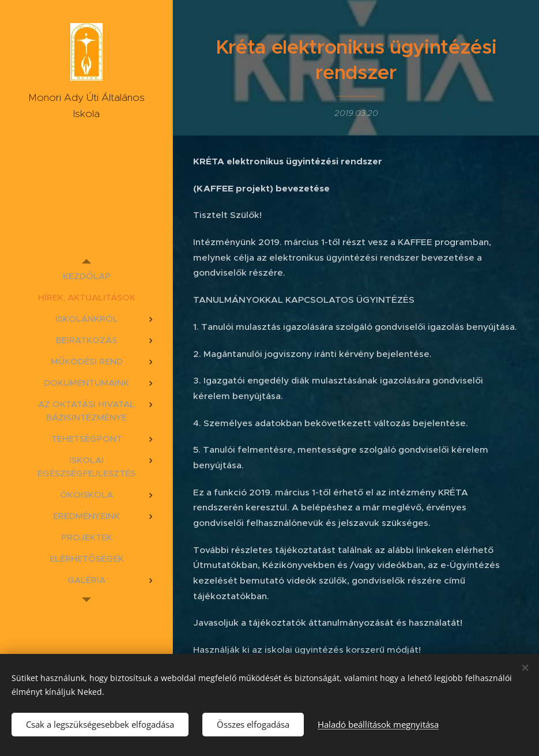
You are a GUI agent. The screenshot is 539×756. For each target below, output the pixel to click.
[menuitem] (86, 276)
